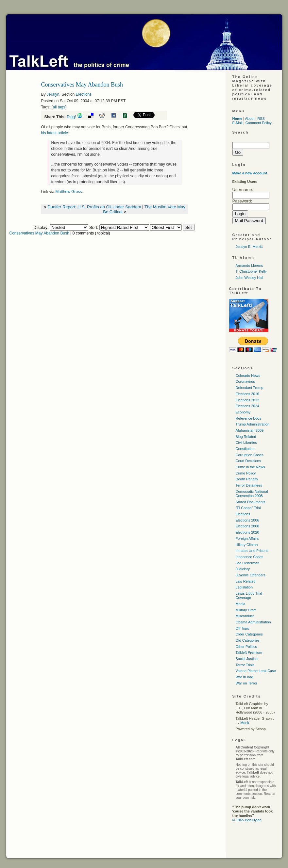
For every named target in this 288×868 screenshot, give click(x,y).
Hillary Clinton (247, 545)
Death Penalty (247, 479)
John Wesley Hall (250, 278)
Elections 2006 (247, 520)
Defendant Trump (250, 388)
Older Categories (249, 634)
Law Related (246, 581)
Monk (245, 723)
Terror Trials (245, 665)
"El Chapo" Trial (248, 508)
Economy (243, 412)
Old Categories (248, 640)
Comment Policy (259, 123)
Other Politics (246, 647)
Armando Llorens (249, 265)
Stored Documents (251, 502)
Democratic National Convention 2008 (252, 494)
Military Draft (246, 610)
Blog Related (246, 437)
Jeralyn (53, 94)
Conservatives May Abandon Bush (39, 233)
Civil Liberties (246, 442)
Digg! (71, 117)
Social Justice (247, 659)
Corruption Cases (250, 455)
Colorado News (248, 376)
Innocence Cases (250, 557)
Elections (84, 94)
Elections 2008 (247, 526)
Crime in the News (250, 467)
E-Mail (237, 123)
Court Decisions (248, 461)
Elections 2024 (247, 406)
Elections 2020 (247, 532)
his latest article (55, 133)
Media (241, 604)
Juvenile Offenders (251, 575)
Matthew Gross (69, 192)
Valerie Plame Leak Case (256, 671)
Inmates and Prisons (252, 551)
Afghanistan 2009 (250, 430)
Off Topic (243, 628)
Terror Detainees (249, 485)
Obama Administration (253, 622)
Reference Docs (249, 418)
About (250, 119)
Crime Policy (246, 473)
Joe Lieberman (248, 563)
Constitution (245, 449)
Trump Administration (253, 424)
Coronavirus (245, 381)
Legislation (244, 587)
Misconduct (245, 616)
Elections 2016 (247, 394)
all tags (59, 107)
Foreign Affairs (247, 538)
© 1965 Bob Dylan (247, 820)
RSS (261, 119)
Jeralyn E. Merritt (249, 247)
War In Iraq (245, 677)
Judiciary (243, 569)
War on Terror (247, 683)
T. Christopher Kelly (251, 271)
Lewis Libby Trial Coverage (249, 595)
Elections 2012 (247, 400)
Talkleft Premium (249, 652)
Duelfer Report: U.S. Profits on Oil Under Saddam (94, 207)
